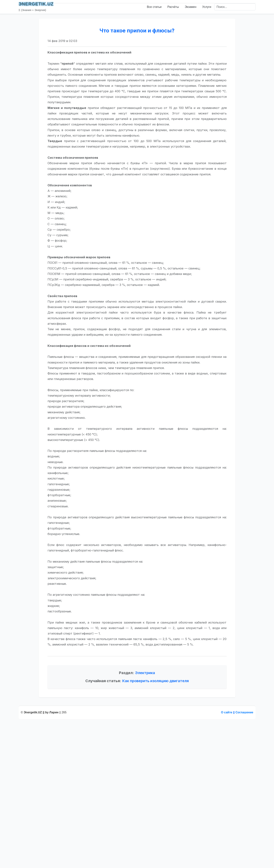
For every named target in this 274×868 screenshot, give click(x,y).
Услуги (207, 7)
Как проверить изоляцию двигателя (156, 697)
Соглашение (244, 712)
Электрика (145, 689)
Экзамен (191, 7)
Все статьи (154, 7)
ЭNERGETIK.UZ (36, 4)
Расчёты (173, 7)
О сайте (227, 712)
